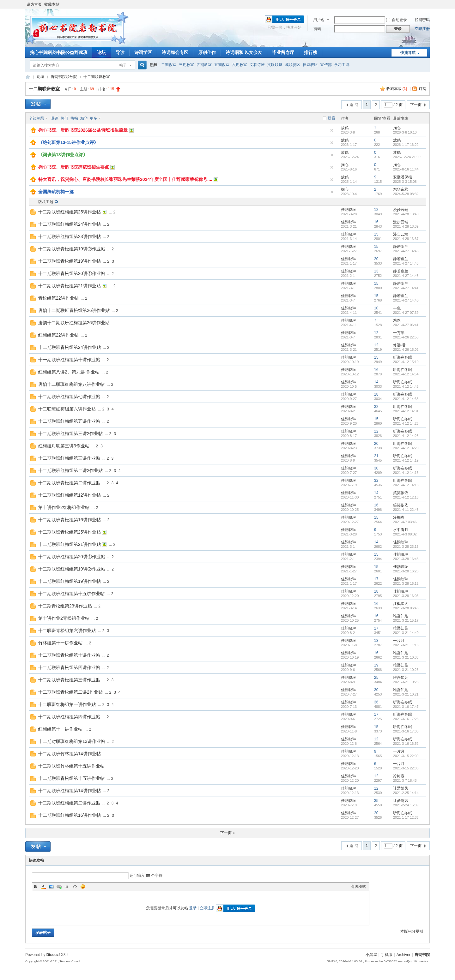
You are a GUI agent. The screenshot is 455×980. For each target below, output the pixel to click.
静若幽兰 (401, 247)
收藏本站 (52, 4)
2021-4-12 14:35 (406, 399)
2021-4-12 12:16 (406, 497)
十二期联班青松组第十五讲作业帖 (71, 778)
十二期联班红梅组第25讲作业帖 (70, 212)
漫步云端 (401, 210)
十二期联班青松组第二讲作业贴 (69, 483)
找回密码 (422, 20)
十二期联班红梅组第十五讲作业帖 (71, 594)
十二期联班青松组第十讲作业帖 (69, 655)
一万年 (399, 333)
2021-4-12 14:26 (406, 423)
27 (376, 628)
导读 (120, 52)
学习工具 (342, 65)
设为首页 (34, 4)
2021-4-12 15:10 (406, 362)
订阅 (422, 89)
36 (376, 702)
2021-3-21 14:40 (406, 633)
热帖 (74, 118)
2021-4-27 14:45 (406, 263)
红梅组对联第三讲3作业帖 (64, 446)
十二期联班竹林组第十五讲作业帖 (71, 766)
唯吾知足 (401, 616)
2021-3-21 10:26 (406, 670)
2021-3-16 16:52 (406, 744)
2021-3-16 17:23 (406, 719)
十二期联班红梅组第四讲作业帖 (69, 717)
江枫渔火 (401, 604)
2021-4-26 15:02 (406, 350)
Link (59, 887)
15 (376, 234)
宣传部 (326, 65)
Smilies (83, 887)
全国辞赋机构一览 (56, 192)
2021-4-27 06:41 (406, 325)
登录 (193, 908)
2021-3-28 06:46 (406, 608)
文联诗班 (257, 65)
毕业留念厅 (283, 52)
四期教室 (204, 65)
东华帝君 (401, 189)
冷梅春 (399, 517)
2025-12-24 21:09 (407, 157)
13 (376, 271)
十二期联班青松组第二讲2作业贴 (70, 692)
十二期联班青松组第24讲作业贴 (70, 347)
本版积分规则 (412, 931)
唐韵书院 (28, 77)
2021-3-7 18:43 (405, 780)
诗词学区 (143, 52)
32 (376, 407)
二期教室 (169, 65)
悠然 (397, 320)
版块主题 (46, 202)
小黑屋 (371, 955)
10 (376, 308)
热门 (64, 118)
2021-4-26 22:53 (406, 337)
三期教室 (186, 65)
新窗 (331, 118)
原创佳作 (207, 52)
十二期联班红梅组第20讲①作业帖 (72, 557)
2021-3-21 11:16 (406, 645)
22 (376, 431)
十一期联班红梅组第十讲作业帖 (69, 360)
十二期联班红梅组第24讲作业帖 (70, 224)
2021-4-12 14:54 (406, 374)
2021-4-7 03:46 (405, 522)
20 (376, 259)
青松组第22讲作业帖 (58, 298)
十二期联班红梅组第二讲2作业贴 (70, 470)
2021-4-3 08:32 (405, 534)
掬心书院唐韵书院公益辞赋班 (59, 52)
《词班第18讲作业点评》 (63, 155)
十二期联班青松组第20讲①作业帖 (72, 273)
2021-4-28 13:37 (406, 239)
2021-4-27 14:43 (406, 276)
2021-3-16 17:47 (406, 707)
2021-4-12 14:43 (406, 386)
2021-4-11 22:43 (406, 510)
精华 (84, 118)
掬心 (397, 128)
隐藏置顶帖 (332, 130)
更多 (94, 118)
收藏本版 (397, 89)
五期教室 (222, 65)
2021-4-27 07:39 (406, 313)
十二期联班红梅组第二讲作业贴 (69, 803)
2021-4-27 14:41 (406, 288)
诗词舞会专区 (175, 52)
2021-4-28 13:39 (406, 226)
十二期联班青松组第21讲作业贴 (70, 286)
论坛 (101, 52)
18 (376, 394)
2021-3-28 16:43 (406, 559)
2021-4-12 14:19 (406, 460)
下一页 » (227, 833)
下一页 (416, 105)
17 (376, 579)
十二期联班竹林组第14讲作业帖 (70, 754)
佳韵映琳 (349, 210)
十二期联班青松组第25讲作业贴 (70, 532)
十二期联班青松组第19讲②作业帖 (72, 249)
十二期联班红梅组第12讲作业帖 (70, 495)
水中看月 (401, 530)
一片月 (399, 641)
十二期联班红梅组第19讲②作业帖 (72, 569)
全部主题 (36, 118)
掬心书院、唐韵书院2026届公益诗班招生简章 (83, 130)
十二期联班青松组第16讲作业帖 (70, 520)
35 (376, 801)
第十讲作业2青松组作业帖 (64, 618)
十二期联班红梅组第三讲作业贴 (69, 458)
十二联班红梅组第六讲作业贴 (67, 409)
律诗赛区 (310, 65)
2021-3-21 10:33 (406, 657)
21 (376, 456)
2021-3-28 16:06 (406, 596)
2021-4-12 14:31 (406, 411)
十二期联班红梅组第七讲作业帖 (69, 397)
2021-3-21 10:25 (406, 682)
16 (376, 222)
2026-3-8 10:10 (405, 132)
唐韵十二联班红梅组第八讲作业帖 (71, 384)
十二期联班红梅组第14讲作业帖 (70, 791)
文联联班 (275, 65)
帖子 (123, 65)
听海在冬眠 (403, 357)
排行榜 (311, 52)
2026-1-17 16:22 (406, 145)
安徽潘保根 (403, 177)
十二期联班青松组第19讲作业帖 (70, 261)
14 (376, 382)
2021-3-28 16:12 (406, 583)
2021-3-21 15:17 (406, 620)
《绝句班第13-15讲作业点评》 (68, 142)
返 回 (354, 105)
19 (376, 665)
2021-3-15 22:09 (406, 756)
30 (376, 468)
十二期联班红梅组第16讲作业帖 (70, 815)
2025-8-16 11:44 (406, 169)
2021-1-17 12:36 (406, 817)
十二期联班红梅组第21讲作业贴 (70, 544)
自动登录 (397, 20)
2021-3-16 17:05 (406, 731)
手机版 (387, 955)
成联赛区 (293, 65)
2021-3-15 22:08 (406, 768)
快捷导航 (408, 53)
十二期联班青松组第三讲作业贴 (69, 680)
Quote (67, 887)
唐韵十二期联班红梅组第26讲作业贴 (74, 323)
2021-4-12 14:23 (406, 436)
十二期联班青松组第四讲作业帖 (69, 667)
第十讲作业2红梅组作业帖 (64, 507)
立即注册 (422, 29)
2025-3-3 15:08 (405, 182)
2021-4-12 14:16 (406, 473)
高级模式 (358, 887)
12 (376, 210)
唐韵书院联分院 (64, 77)
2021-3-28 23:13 (406, 547)
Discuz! (53, 955)
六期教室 (240, 65)
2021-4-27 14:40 (406, 300)
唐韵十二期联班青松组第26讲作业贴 (74, 310)
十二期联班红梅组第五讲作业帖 (69, 421)
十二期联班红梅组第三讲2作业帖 (70, 433)
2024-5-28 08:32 (406, 194)
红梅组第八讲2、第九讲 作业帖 (69, 372)
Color (43, 887)
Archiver (403, 955)
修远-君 (399, 345)
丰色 (397, 308)
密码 (317, 29)
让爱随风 (401, 788)
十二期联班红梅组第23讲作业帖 (70, 236)
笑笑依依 (401, 493)
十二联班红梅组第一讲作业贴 (67, 704)
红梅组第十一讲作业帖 (60, 729)
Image (51, 887)
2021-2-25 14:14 (406, 793)
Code (75, 887)
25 (376, 678)
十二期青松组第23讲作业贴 (65, 606)
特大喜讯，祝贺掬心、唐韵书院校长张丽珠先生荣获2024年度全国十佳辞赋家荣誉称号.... (125, 179)
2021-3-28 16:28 (406, 571)
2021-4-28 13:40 (406, 214)
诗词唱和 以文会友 (244, 52)
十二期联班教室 (97, 77)
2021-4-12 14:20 (406, 448)
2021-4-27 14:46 (406, 251)
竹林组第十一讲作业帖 (60, 643)
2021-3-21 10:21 (406, 694)
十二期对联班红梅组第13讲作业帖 (72, 741)
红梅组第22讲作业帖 (58, 335)
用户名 (319, 20)
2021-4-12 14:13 (406, 485)
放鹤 (345, 128)
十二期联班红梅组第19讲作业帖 (70, 581)
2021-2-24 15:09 (406, 805)
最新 (55, 118)
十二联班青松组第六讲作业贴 (67, 630)
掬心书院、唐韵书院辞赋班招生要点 (74, 167)
